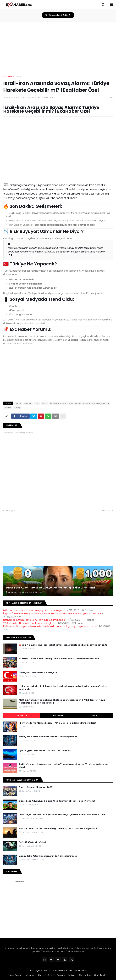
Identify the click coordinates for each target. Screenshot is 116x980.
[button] (103, 5)
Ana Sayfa (9, 76)
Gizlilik (51, 975)
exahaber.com (78, 970)
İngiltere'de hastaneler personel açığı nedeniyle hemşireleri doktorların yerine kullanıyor (52, 614)
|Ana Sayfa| (16, 975)
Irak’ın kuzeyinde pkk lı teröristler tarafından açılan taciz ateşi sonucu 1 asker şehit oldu (63, 688)
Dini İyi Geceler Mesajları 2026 (36, 787)
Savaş (17, 408)
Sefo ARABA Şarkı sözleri (32, 842)
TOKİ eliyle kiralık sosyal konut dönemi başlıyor (29, 623)
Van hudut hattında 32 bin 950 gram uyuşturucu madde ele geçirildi (58, 829)
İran (37, 403)
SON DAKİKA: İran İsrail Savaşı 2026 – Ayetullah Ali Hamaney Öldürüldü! (59, 659)
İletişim (72, 975)
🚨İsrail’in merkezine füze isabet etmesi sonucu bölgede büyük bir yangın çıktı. (63, 645)
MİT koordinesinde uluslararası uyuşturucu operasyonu (34, 610)
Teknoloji (21, 716)
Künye (41, 975)
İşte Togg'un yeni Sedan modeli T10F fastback (45, 750)
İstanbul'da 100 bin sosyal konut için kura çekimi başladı (34, 620)
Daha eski (106, 511)
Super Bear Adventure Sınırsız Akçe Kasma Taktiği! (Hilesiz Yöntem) (50, 588)
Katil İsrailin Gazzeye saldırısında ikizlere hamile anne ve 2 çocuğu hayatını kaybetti (50, 626)
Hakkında (30, 975)
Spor (95, 716)
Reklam (61, 975)
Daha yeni (10, 511)
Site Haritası (85, 975)
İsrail (45, 403)
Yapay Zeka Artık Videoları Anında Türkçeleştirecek (48, 737)
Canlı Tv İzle (100, 975)
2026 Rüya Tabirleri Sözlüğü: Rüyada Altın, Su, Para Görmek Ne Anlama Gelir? (63, 815)
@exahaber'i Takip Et (58, 15)
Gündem (28, 403)
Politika (8, 408)
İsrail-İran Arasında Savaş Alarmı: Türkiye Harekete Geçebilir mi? (80, 403)
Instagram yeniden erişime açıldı (38, 672)
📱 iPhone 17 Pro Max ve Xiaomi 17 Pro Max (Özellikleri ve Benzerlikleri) (57, 723)
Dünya (19, 76)
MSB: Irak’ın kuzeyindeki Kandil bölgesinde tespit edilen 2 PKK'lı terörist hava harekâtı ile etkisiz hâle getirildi (62, 701)
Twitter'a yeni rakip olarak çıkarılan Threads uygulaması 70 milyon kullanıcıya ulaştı (64, 766)
